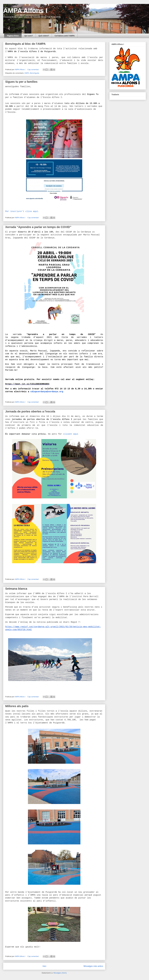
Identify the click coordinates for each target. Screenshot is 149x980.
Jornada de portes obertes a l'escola (30, 411)
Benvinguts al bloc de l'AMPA (25, 44)
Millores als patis (17, 706)
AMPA (27, 73)
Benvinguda (35, 73)
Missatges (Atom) (60, 973)
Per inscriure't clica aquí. (22, 211)
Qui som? (29, 36)
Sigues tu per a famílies (21, 82)
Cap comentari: (34, 70)
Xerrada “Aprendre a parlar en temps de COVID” (38, 227)
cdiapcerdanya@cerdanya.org (47, 392)
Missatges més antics (93, 966)
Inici (44, 966)
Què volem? (44, 36)
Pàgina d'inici (13, 36)
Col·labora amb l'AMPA (65, 36)
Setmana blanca (16, 589)
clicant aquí (71, 434)
